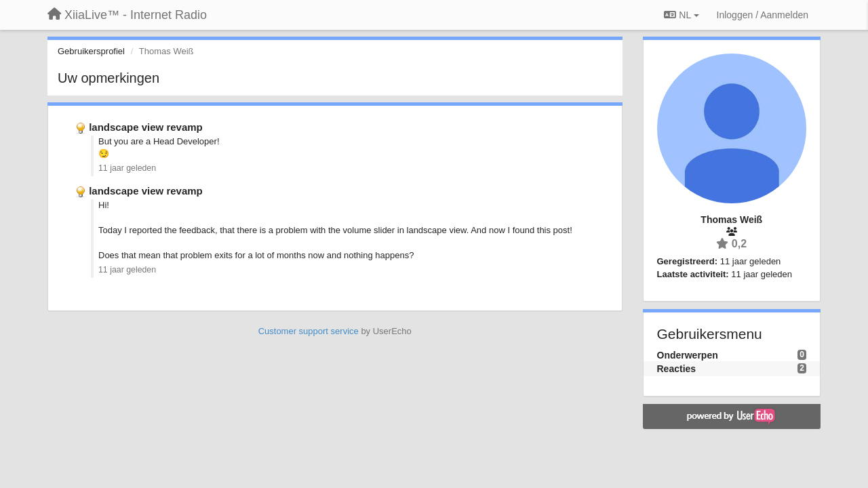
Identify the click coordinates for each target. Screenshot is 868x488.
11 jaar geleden (127, 168)
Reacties (677, 369)
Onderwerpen (688, 355)
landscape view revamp (146, 127)
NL (681, 15)
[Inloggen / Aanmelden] (763, 15)
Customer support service (309, 331)
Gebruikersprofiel (91, 51)
